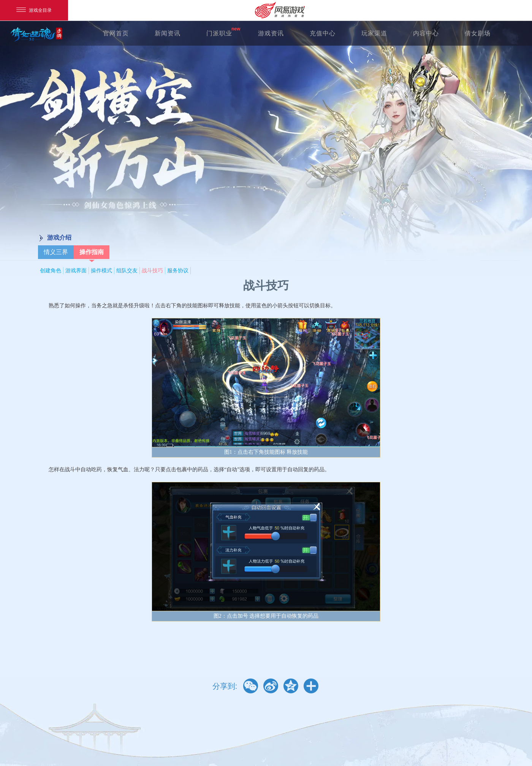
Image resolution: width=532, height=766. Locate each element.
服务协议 (178, 271)
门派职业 (219, 33)
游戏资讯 (271, 33)
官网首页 (116, 33)
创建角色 (51, 271)
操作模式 (101, 271)
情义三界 (56, 252)
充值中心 (323, 33)
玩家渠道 (374, 33)
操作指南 (92, 252)
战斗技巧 (152, 271)
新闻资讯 (168, 33)
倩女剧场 (478, 33)
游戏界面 (76, 271)
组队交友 (127, 271)
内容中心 (426, 33)
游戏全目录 (34, 10)
